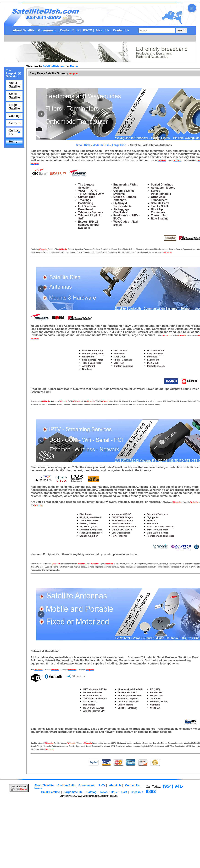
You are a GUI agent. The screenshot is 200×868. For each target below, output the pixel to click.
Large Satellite (14, 107)
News (13, 123)
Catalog (14, 116)
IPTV (114, 792)
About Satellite (24, 30)
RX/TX (87, 30)
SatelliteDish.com (54, 66)
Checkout (137, 792)
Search (181, 30)
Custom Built (70, 30)
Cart (124, 792)
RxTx (102, 785)
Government (47, 30)
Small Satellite (14, 96)
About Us (103, 30)
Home (13, 142)
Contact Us (121, 30)
